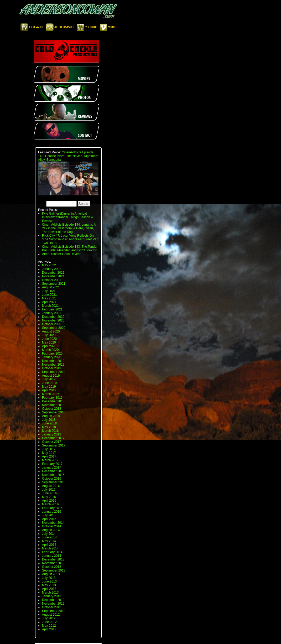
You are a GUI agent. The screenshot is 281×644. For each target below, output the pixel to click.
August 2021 (51, 287)
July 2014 (49, 534)
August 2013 (51, 574)
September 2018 (54, 412)
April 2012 (49, 629)
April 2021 (49, 302)
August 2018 (51, 416)
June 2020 (49, 339)
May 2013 (49, 585)
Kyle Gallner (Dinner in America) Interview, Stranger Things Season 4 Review (67, 217)
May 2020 (49, 342)
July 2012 (49, 618)
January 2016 (52, 512)
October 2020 (52, 324)
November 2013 (53, 563)
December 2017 (53, 438)
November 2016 (53, 475)
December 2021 (53, 273)
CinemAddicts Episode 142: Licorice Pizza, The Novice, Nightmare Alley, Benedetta (68, 156)
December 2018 (53, 401)
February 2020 (52, 354)
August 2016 (51, 486)
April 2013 (49, 589)
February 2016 (52, 508)
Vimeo (108, 27)
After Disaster (60, 27)
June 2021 (49, 295)
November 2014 (53, 523)
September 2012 (54, 611)
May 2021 (49, 298)
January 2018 (52, 434)
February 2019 (52, 398)
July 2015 (49, 515)
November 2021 (53, 276)
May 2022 (49, 265)
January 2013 (52, 596)
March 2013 (50, 593)
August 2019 (51, 376)
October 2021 (52, 280)
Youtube (87, 27)
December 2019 (53, 361)
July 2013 (49, 578)
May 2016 (49, 497)
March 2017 (50, 460)
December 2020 (53, 317)
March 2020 (50, 350)
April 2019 (49, 390)
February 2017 (52, 464)
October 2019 (52, 368)
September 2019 (54, 372)
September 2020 (54, 328)
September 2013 (54, 570)
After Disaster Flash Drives (61, 254)
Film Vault (32, 27)
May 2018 (49, 427)
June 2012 (49, 622)
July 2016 (49, 490)
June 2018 (49, 423)
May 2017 (49, 453)
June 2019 (49, 383)
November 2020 (53, 320)
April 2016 (49, 501)
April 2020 (49, 346)
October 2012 (52, 607)
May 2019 (49, 387)
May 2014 (49, 541)
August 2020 (51, 331)
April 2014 (49, 545)
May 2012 (49, 626)
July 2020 (49, 335)
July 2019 (49, 379)
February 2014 (52, 552)
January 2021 (52, 313)
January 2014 (52, 556)
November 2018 (53, 405)
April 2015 (49, 519)
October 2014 (52, 526)
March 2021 (50, 306)
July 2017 (49, 449)
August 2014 (51, 530)
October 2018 (52, 409)
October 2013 (52, 567)
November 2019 (53, 365)
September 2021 (54, 284)
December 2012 (53, 600)
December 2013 (53, 559)
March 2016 (50, 504)
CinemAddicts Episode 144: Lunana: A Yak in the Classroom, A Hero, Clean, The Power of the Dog (69, 228)
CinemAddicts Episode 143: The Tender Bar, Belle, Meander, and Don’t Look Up (70, 248)
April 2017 (49, 456)
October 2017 (52, 442)
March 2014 (50, 548)
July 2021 (49, 291)
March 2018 (50, 431)
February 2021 (52, 309)
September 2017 (54, 445)
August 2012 (51, 615)
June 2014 (49, 537)
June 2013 (49, 581)
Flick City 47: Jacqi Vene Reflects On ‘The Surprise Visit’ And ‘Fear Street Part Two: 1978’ (70, 239)
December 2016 (53, 471)
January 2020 (52, 357)
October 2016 (52, 479)
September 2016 (54, 482)
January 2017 (52, 468)
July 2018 (49, 420)
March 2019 (50, 394)
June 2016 (49, 493)
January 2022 (52, 269)
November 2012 (53, 604)
